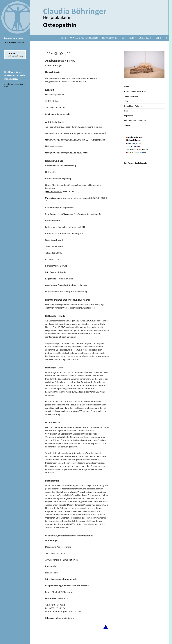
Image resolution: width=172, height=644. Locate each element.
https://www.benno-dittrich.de (59, 618)
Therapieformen (110, 38)
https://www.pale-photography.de (61, 579)
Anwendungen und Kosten (84, 38)
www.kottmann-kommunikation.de (61, 560)
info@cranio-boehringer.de (58, 114)
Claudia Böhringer (14, 38)
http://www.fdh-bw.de (55, 272)
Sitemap (128, 125)
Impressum (129, 116)
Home (63, 38)
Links (158, 38)
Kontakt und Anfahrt (141, 38)
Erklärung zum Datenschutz (136, 120)
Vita (124, 38)
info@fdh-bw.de (60, 266)
